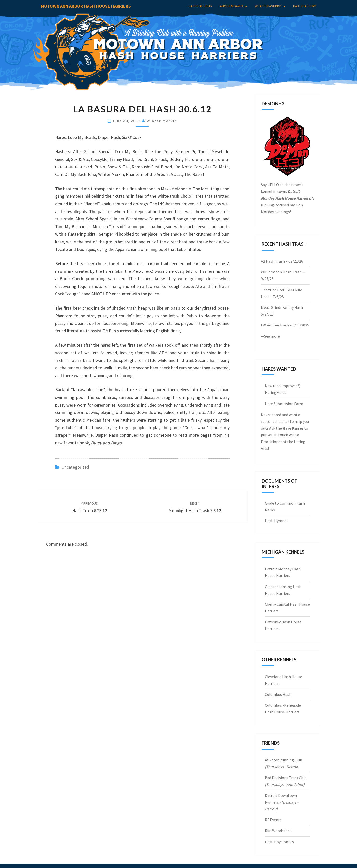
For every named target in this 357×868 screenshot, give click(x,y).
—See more (270, 336)
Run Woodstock (278, 831)
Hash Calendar (201, 6)
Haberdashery (305, 6)
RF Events (273, 820)
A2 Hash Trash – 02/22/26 (282, 261)
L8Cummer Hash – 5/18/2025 (285, 325)
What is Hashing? (268, 6)
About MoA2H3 (232, 6)
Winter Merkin (162, 121)
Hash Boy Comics (279, 842)
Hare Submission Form (284, 404)
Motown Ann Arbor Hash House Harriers (86, 6)
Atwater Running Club (283, 760)
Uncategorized (75, 467)
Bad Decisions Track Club (286, 778)
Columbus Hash (278, 694)
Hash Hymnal (276, 521)
